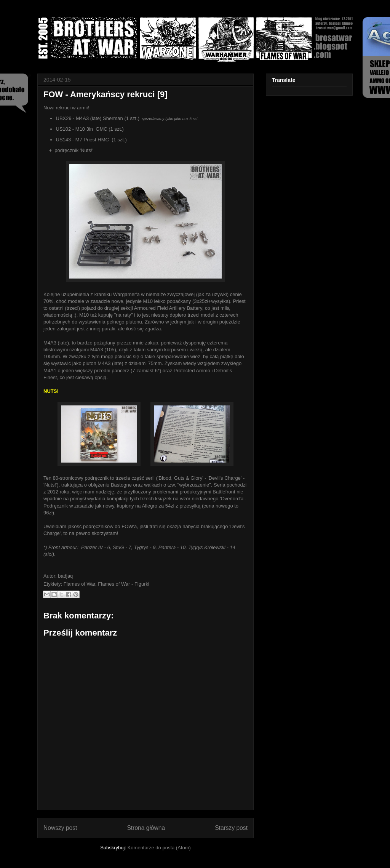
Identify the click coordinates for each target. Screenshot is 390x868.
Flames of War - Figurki (124, 584)
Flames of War (79, 584)
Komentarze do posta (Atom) (159, 848)
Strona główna (146, 828)
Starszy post (231, 828)
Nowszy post (60, 828)
